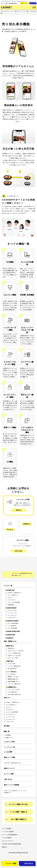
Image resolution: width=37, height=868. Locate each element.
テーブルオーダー (12, 610)
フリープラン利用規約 (8, 826)
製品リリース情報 (9, 752)
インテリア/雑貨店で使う (14, 661)
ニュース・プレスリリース (12, 757)
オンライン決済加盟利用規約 (10, 829)
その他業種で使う (11, 682)
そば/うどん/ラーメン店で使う (16, 645)
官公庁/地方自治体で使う (14, 689)
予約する (19, 510)
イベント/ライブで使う (14, 684)
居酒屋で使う (11, 643)
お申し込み (18, 545)
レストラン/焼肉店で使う (14, 648)
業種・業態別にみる (10, 636)
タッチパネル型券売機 (14, 597)
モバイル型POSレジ (13, 589)
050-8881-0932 (13, 3)
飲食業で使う (10, 640)
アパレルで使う (12, 658)
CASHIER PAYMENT (12, 615)
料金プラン (7, 692)
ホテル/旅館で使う (13, 686)
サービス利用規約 (7, 823)
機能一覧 (7, 726)
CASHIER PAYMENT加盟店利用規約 (12, 838)
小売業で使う (10, 656)
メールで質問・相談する (19, 806)
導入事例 (7, 720)
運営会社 (4, 842)
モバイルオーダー (12, 605)
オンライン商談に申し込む (19, 799)
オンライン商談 (9, 768)
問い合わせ (10, 524)
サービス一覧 (8, 580)
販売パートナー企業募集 (12, 779)
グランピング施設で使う (14, 678)
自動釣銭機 (11, 599)
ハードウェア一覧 (9, 742)
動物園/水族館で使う (13, 674)
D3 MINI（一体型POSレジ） (15, 587)
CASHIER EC (10, 632)
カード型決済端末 (12, 623)
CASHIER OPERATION (13, 626)
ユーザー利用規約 (7, 832)
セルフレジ (11, 592)
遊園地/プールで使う (13, 671)
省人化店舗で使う (12, 663)
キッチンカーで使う (13, 652)
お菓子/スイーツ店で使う (14, 650)
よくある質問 (8, 746)
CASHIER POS (10, 585)
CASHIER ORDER (11, 602)
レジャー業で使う (11, 666)
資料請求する (27, 524)
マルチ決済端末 (12, 620)
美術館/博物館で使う (13, 676)
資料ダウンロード (24, 3)
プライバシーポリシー (8, 835)
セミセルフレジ (12, 594)
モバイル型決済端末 (13, 618)
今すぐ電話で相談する (19, 814)
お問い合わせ (33, 3)
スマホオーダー (12, 612)
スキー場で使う (12, 669)
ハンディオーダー (12, 607)
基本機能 (8, 730)
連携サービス (9, 732)
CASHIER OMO (10, 629)
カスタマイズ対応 (9, 736)
